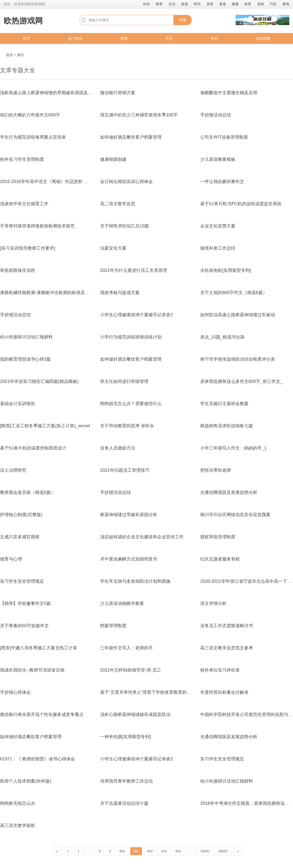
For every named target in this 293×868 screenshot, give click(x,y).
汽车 (273, 4)
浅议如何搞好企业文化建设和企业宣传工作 (142, 537)
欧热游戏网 (23, 21)
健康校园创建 (113, 159)
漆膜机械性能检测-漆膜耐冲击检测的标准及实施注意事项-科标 (61, 293)
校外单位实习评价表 (220, 670)
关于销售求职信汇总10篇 (125, 226)
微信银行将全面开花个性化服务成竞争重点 (42, 715)
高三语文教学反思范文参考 (227, 648)
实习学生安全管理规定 (22, 581)
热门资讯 (75, 38)
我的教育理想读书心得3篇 (25, 359)
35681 (205, 851)
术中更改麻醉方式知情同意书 (129, 559)
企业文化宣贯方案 (218, 226)
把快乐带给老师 (216, 470)
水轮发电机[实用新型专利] (226, 270)
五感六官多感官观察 (20, 537)
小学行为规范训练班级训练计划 (131, 337)
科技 (146, 4)
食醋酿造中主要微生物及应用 (229, 93)
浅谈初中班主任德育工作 (24, 204)
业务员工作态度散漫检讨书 (227, 626)
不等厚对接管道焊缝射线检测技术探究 (37, 226)
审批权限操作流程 (18, 270)
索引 (21, 55)
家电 (286, 4)
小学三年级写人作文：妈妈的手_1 (233, 448)
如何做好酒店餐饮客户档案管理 (131, 137)
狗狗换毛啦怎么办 (18, 803)
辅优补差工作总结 (218, 248)
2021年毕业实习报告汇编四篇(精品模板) (39, 381)
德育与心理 (11, 559)
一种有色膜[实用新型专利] (126, 737)
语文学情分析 (213, 603)
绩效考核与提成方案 (120, 293)
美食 (223, 4)
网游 (124, 38)
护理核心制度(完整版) (21, 515)
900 (122, 851)
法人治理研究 (13, 470)
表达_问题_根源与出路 (222, 337)
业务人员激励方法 (118, 448)
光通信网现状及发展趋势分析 (229, 492)
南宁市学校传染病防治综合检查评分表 (238, 359)
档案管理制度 (113, 626)
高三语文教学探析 (18, 826)
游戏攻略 (263, 38)
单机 (214, 38)
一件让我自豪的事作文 (222, 182)
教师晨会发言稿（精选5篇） (28, 492)
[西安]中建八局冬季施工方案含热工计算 (39, 648)
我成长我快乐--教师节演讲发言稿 (32, 670)
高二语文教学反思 (118, 204)
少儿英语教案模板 (218, 159)
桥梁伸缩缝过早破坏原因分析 (129, 515)
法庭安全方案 (113, 248)
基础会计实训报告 (18, 404)
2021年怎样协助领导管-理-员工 (131, 670)
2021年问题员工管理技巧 (125, 470)
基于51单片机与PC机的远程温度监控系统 (241, 204)
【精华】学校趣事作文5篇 (25, 603)
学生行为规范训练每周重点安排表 (33, 137)
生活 (172, 4)
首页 (26, 38)
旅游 (185, 4)
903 (164, 851)
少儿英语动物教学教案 (122, 603)
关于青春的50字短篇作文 (24, 626)
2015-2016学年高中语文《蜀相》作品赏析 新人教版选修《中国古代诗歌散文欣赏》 (81, 182)
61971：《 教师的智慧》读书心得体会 (37, 759)
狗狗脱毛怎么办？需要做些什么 (131, 404)
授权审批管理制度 (218, 537)
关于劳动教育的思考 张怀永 (127, 426)
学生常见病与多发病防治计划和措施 (135, 581)
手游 (169, 38)
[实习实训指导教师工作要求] (28, 248)
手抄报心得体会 (15, 692)
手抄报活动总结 (216, 115)
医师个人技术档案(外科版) (26, 781)
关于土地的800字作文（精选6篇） (234, 293)
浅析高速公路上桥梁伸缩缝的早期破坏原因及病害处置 (53, 93)
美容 (210, 4)
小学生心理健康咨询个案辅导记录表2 (136, 315)
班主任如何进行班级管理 (124, 381)
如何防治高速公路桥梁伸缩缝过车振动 (238, 315)
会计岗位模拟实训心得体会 (126, 182)
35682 (223, 851)
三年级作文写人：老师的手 (126, 648)
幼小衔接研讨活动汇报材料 (26, 337)
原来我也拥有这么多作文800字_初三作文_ (241, 381)
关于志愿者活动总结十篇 (124, 803)
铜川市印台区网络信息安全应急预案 (235, 515)
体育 (248, 4)
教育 (159, 4)
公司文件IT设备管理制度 (224, 137)
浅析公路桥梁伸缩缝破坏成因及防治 (135, 715)
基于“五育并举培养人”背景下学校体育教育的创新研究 (152, 692)
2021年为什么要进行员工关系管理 (134, 270)
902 (150, 851)
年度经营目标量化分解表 (224, 692)
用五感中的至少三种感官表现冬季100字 (139, 115)
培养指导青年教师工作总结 (126, 781)
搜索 (183, 20)
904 (178, 851)
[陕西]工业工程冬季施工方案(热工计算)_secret (45, 426)
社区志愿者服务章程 (220, 559)
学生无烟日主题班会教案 (224, 404)
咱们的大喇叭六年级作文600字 (30, 115)
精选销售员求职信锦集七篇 (227, 426)
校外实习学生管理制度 (22, 159)
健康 (235, 4)
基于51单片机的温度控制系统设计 (33, 448)
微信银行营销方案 (118, 93)
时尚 (197, 4)
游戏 (261, 4)
